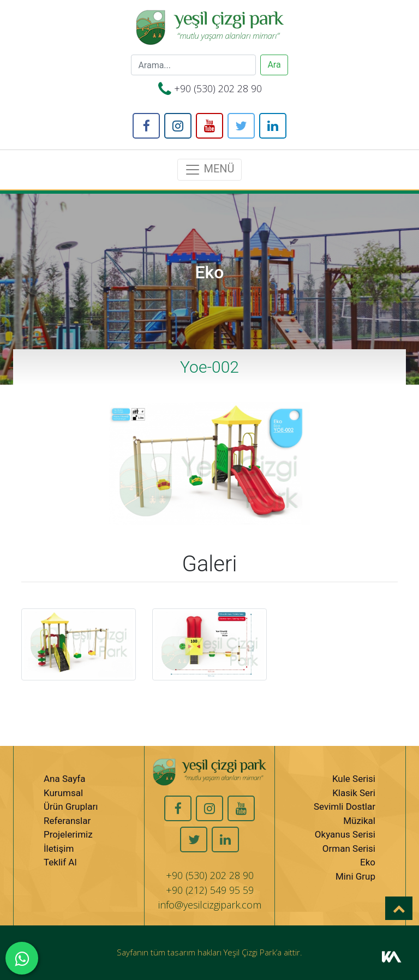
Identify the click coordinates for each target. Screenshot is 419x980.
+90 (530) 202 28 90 (218, 88)
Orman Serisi (349, 848)
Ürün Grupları (71, 806)
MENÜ (209, 170)
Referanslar (67, 821)
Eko (368, 862)
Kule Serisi (354, 779)
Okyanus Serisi (345, 834)
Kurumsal (63, 793)
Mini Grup (355, 876)
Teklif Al (60, 862)
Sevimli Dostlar (345, 806)
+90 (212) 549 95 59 (210, 890)
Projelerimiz (68, 834)
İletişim (59, 848)
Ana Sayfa (64, 779)
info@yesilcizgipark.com (210, 905)
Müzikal (359, 821)
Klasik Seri (354, 793)
